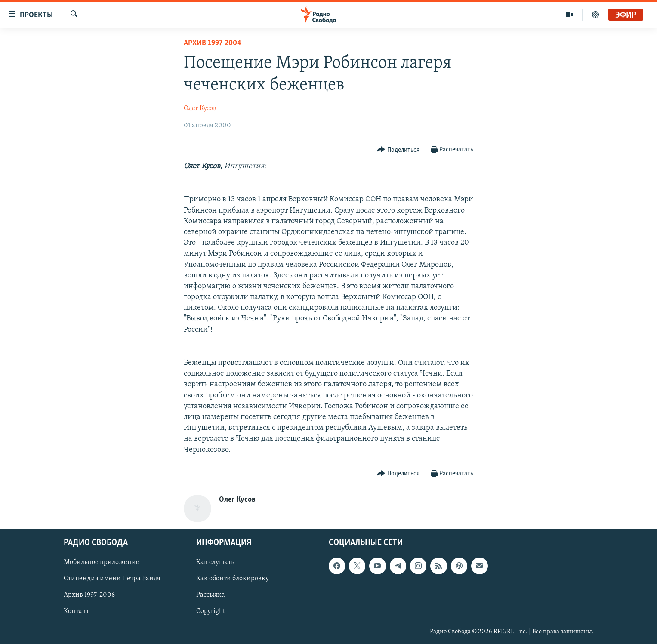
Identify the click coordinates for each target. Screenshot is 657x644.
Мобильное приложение (102, 562)
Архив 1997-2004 (213, 43)
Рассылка (211, 595)
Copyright (211, 611)
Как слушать (215, 562)
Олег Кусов (200, 108)
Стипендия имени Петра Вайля (112, 579)
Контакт (76, 611)
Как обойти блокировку (233, 579)
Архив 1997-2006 (89, 595)
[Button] (398, 150)
